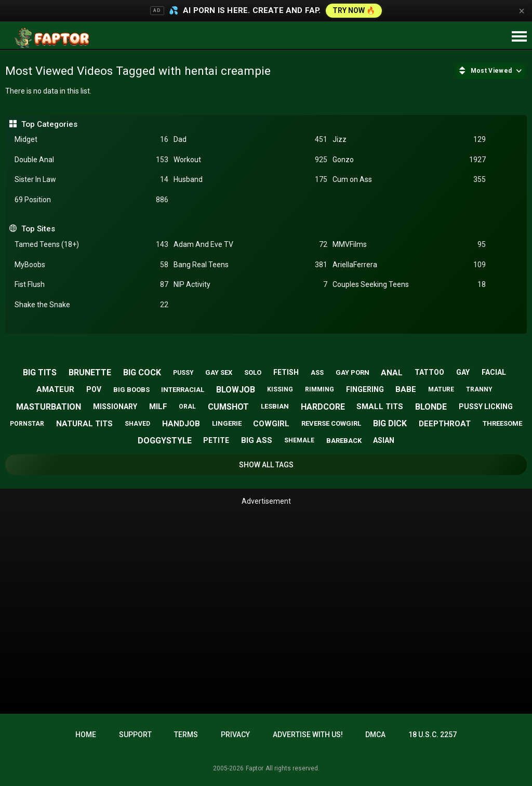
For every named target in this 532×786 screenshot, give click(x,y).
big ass (257, 440)
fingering (365, 389)
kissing (280, 389)
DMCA (375, 735)
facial (494, 372)
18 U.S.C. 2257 (433, 735)
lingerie (227, 423)
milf (158, 407)
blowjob (236, 390)
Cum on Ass (409, 180)
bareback (344, 441)
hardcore (323, 407)
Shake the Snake (91, 305)
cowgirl (271, 424)
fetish (286, 372)
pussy (183, 373)
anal (392, 373)
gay (463, 372)
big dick (390, 423)
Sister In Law (91, 180)
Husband (250, 180)
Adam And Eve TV (250, 245)
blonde (431, 407)
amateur (55, 389)
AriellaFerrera (409, 265)
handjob (181, 424)
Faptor (255, 768)
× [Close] (522, 11)
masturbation (49, 407)
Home (86, 735)
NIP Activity (250, 285)
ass (317, 373)
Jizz (409, 140)
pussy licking (486, 407)
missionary (115, 407)
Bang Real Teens (250, 265)
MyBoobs (91, 265)
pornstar (27, 424)
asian (384, 440)
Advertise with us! (308, 735)
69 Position (91, 200)
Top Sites (38, 229)
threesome (502, 423)
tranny (479, 389)
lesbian (275, 406)
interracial (183, 390)
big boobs (131, 390)
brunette (90, 372)
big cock (142, 372)
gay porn (353, 372)
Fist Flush (91, 285)
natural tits (84, 424)
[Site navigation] (519, 37)
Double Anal (91, 160)
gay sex (219, 372)
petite (216, 440)
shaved (137, 424)
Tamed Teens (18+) (91, 245)
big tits (40, 372)
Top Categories (49, 124)
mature (441, 389)
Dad (250, 140)
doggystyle (165, 441)
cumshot (228, 407)
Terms (186, 735)
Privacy (235, 735)
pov (94, 389)
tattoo (429, 372)
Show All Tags (266, 465)
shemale (299, 440)
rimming (320, 389)
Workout (250, 160)
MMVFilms (409, 245)
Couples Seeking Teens (409, 285)
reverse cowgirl (331, 423)
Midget (91, 140)
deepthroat (445, 424)
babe (406, 389)
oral (187, 407)
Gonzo (409, 160)
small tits (380, 407)
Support (135, 735)
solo (253, 372)
